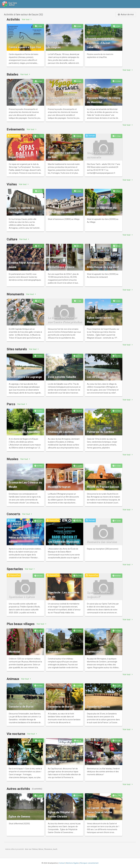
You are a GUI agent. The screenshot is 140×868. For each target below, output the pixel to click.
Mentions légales (72, 863)
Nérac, (41, 849)
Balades (13, 74)
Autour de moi (126, 14)
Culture (12, 239)
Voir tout (27, 19)
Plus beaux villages (21, 624)
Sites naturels (17, 349)
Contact (62, 863)
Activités (13, 19)
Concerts (13, 514)
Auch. (55, 849)
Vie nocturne (16, 734)
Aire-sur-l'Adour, (32, 849)
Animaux (13, 679)
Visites (12, 184)
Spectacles (15, 569)
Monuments (15, 294)
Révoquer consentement (89, 863)
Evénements (16, 129)
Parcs (11, 404)
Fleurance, (49, 849)
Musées (13, 459)
